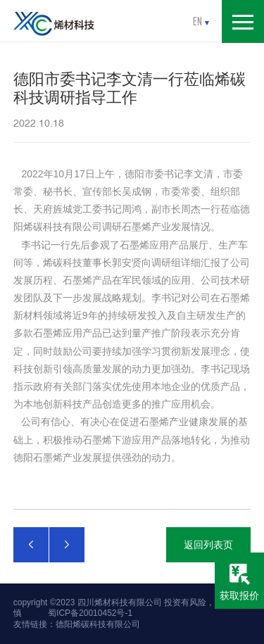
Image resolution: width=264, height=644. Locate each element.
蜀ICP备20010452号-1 (90, 613)
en (201, 21)
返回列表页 (208, 545)
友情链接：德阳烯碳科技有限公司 (77, 624)
